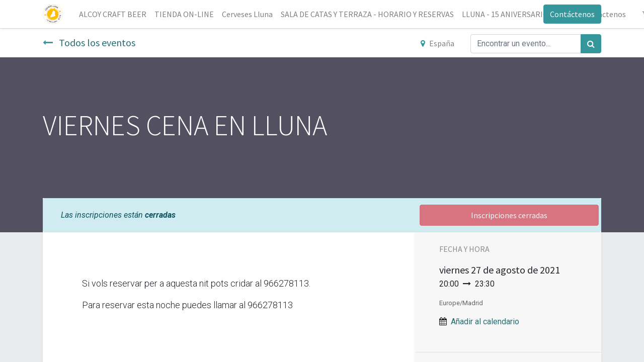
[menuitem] (113, 14)
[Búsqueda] (591, 44)
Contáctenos (572, 14)
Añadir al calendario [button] (485, 322)
